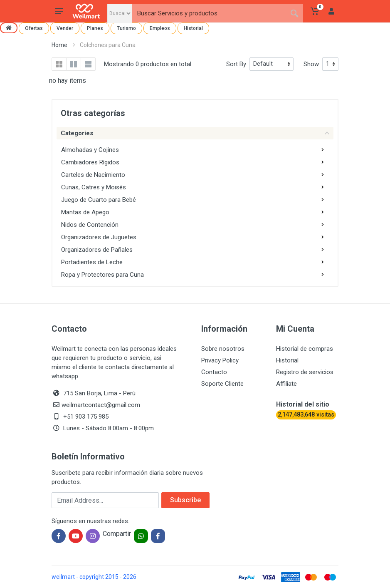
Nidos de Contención (90, 225)
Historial (193, 28)
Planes (95, 28)
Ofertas (34, 28)
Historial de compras (305, 349)
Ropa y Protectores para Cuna (102, 275)
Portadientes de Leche (92, 262)
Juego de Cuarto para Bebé (99, 200)
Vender (65, 28)
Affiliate (286, 384)
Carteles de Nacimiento (93, 175)
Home (59, 45)
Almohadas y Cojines (90, 150)
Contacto (214, 372)
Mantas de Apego (85, 212)
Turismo (126, 28)
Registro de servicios (305, 372)
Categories (195, 133)
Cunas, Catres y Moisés (94, 187)
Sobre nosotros (223, 349)
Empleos (160, 28)
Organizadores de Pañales (97, 250)
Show (311, 64)
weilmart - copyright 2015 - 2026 (94, 577)
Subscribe (185, 500)
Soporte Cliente (222, 384)
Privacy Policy (220, 360)
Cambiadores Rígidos (90, 162)
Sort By (236, 64)
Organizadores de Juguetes (99, 237)
